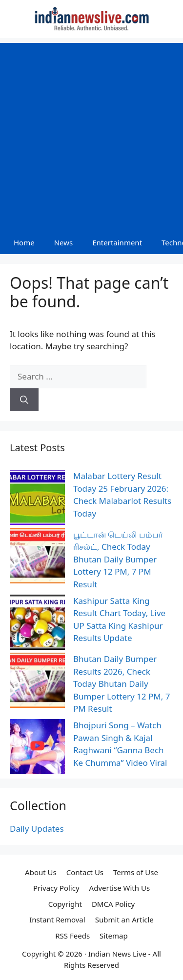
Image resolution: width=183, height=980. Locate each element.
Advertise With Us (120, 888)
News (64, 242)
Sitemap (114, 936)
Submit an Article (124, 920)
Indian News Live (117, 954)
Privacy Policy (56, 888)
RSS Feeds (72, 936)
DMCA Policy (113, 904)
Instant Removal (57, 920)
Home (24, 242)
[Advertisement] (91, 134)
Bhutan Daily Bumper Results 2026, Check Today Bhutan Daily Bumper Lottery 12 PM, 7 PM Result (122, 684)
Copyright (65, 904)
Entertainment (117, 242)
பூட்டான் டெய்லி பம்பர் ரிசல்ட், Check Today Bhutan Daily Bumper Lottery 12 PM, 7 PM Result (118, 559)
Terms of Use (136, 872)
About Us (41, 872)
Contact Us (85, 872)
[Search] (24, 400)
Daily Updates (37, 829)
